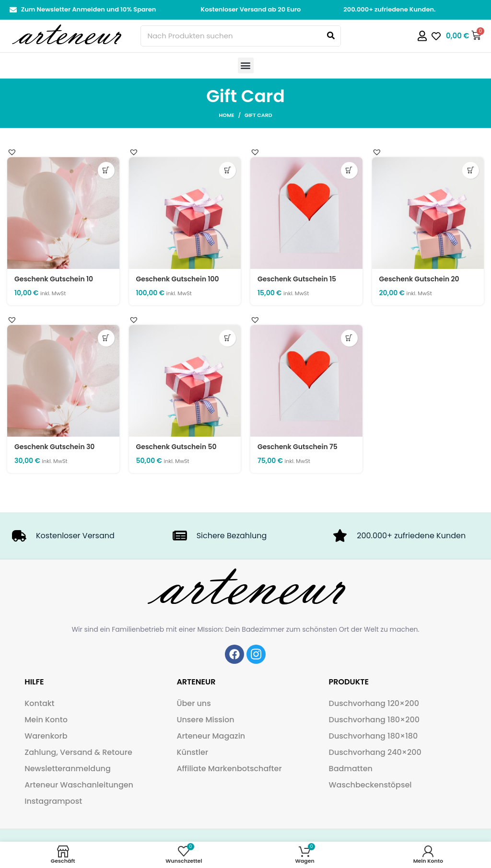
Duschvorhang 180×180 (374, 736)
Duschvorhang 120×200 (374, 703)
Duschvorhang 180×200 (374, 720)
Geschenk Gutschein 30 (54, 447)
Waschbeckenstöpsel (370, 785)
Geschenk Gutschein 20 (419, 279)
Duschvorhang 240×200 (375, 752)
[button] (246, 65)
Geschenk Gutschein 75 (298, 447)
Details (106, 170)
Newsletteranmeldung (68, 769)
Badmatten (351, 769)
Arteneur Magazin (211, 736)
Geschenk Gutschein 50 (176, 447)
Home (226, 115)
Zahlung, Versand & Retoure (78, 752)
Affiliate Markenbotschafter (229, 769)
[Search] (331, 36)
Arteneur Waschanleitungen (79, 785)
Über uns (193, 703)
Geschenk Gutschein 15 (297, 279)
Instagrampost (53, 801)
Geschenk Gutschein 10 (54, 279)
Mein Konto (46, 720)
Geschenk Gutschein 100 (178, 279)
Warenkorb (46, 736)
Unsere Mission (205, 720)
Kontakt (39, 703)
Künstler (192, 752)
